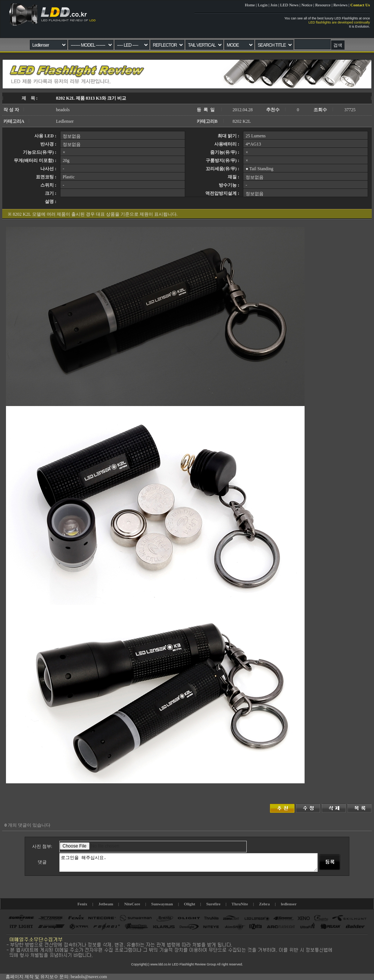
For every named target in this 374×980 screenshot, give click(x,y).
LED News (289, 5)
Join (274, 5)
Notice (307, 5)
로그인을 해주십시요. (188, 862)
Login (263, 5)
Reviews (340, 5)
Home (250, 5)
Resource (323, 5)
